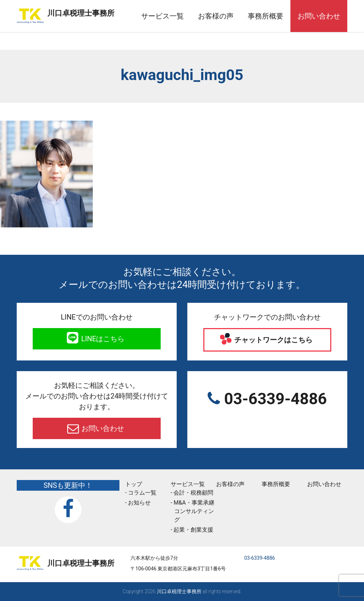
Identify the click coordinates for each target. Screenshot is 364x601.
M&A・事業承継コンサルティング (194, 511)
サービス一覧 (171, 16)
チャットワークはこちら (273, 340)
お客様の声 (225, 16)
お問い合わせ (328, 16)
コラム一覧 (142, 493)
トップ (134, 484)
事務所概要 (274, 16)
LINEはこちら (102, 339)
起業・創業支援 (193, 530)
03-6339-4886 (273, 399)
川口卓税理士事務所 (99, 12)
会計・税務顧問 (193, 493)
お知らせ (139, 503)
